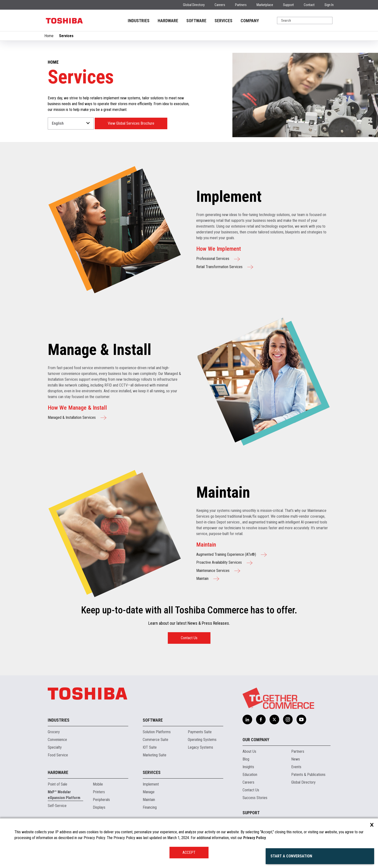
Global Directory (194, 5)
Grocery (54, 732)
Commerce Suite (155, 740)
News (296, 759)
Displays (99, 807)
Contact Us (189, 638)
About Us (249, 751)
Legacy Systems (200, 747)
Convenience (57, 740)
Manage (149, 792)
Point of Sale (57, 784)
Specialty (55, 747)
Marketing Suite (155, 755)
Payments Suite (200, 732)
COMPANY (250, 21)
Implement (151, 784)
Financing (150, 807)
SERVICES (223, 21)
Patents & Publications (308, 775)
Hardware (58, 772)
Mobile (98, 784)
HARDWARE (168, 21)
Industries (59, 720)
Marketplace (265, 5)
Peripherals (101, 800)
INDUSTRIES (139, 21)
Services (152, 772)
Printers (99, 792)
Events (296, 767)
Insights (248, 767)
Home (49, 36)
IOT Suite (150, 747)
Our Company (256, 740)
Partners (241, 5)
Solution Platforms (157, 732)
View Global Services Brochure (131, 123)
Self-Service (57, 806)
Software (153, 720)
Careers (220, 5)
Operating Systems (202, 740)
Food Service (58, 755)
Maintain (149, 800)
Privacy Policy (255, 838)
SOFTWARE (196, 21)
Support (288, 5)
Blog (246, 759)
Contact (309, 5)
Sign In (329, 5)
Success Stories (255, 798)
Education (250, 775)
